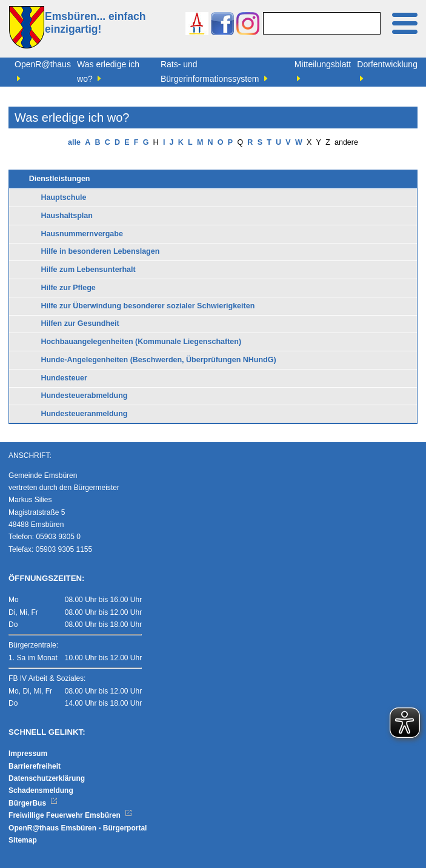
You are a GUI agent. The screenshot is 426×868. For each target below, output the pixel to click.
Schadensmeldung (41, 790)
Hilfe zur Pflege (68, 288)
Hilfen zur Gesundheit (80, 323)
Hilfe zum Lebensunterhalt (88, 270)
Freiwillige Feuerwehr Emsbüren (70, 815)
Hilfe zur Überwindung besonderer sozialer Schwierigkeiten (148, 306)
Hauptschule (63, 197)
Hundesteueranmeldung (84, 414)
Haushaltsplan (66, 216)
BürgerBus (33, 803)
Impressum (28, 754)
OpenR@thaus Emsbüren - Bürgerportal (78, 828)
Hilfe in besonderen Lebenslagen (100, 251)
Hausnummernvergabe (82, 234)
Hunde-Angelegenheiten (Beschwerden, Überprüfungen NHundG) (158, 360)
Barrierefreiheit (35, 766)
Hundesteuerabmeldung (84, 396)
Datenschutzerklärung (47, 778)
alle (74, 142)
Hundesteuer (64, 378)
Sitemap (23, 840)
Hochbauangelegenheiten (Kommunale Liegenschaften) (141, 342)
